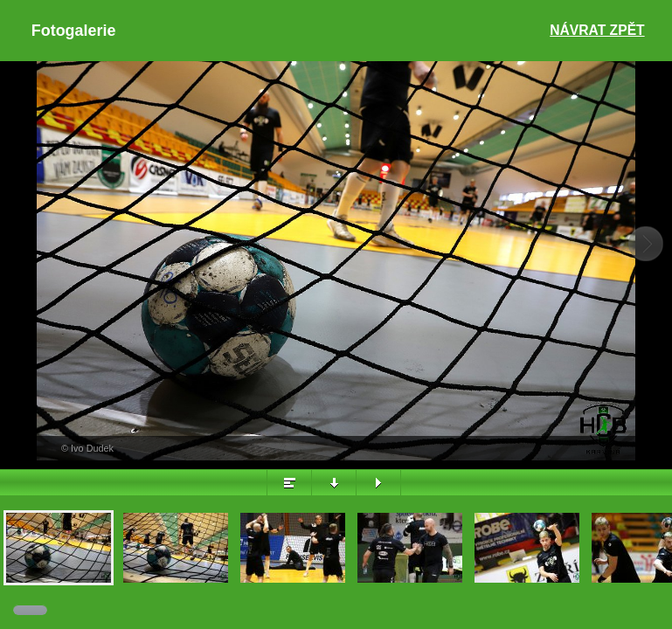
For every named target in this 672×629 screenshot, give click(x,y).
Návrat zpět (597, 30)
